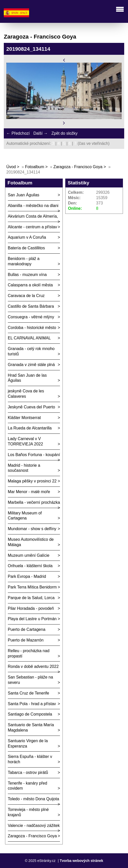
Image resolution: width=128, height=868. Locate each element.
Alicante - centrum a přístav (33, 227)
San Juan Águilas (24, 195)
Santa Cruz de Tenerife (28, 693)
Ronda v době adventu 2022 (33, 666)
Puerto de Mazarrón (26, 640)
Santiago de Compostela (30, 714)
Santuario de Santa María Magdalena (31, 727)
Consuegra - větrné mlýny (31, 317)
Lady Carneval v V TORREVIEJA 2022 (25, 441)
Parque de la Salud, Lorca (31, 598)
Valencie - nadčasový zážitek (34, 826)
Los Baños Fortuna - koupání (34, 455)
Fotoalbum (35, 167)
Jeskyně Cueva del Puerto (31, 407)
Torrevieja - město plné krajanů (28, 812)
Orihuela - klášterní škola (30, 566)
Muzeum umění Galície (29, 555)
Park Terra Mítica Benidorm (32, 587)
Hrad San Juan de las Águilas (27, 378)
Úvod (11, 167)
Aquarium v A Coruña (27, 237)
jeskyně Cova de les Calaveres (26, 394)
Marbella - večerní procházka (34, 502)
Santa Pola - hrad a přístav (32, 704)
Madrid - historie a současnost (24, 468)
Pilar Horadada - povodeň (31, 608)
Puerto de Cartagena (27, 629)
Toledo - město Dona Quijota (34, 799)
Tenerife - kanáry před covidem (28, 786)
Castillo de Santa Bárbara (31, 306)
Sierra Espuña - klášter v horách (30, 759)
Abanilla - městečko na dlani (33, 206)
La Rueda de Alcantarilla (30, 428)
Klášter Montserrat (24, 418)
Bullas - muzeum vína (27, 275)
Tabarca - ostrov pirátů (28, 772)
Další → (41, 133)
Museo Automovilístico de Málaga (31, 542)
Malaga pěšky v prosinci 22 (32, 481)
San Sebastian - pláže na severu (30, 680)
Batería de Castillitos (26, 248)
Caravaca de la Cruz (26, 296)
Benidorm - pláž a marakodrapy (24, 261)
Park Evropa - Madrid (27, 576)
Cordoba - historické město (32, 328)
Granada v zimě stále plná (31, 365)
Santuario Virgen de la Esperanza (28, 743)
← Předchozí (18, 133)
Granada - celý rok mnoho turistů (31, 351)
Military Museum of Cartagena (25, 516)
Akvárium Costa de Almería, (33, 216)
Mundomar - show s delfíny (32, 529)
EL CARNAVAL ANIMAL (29, 338)
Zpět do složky (64, 133)
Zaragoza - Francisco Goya (78, 167)
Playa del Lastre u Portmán (32, 619)
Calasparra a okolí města (30, 285)
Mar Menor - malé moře (29, 492)
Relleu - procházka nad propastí (29, 653)
